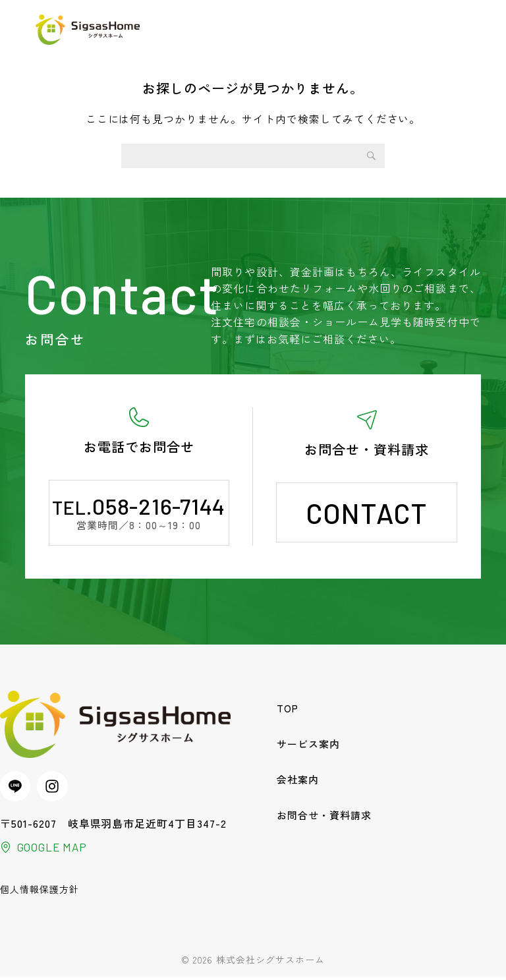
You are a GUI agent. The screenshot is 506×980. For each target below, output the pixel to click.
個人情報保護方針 (40, 892)
